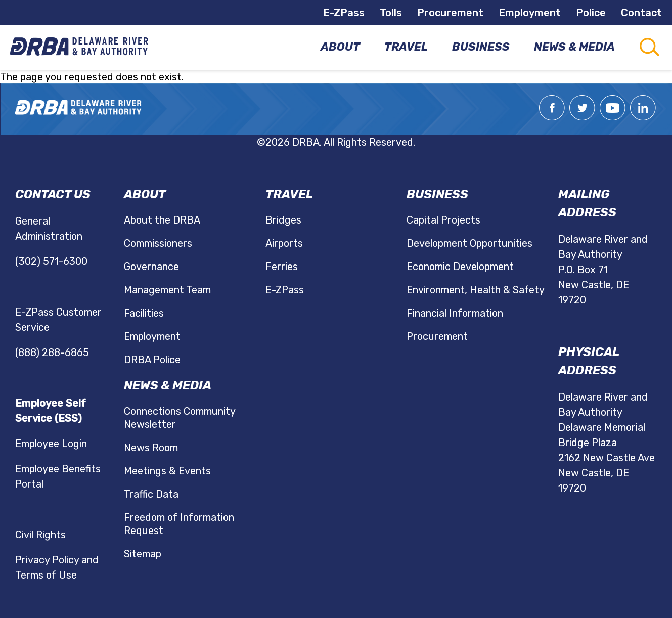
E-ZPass (344, 13)
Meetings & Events (167, 471)
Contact (641, 13)
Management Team (167, 290)
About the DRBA (162, 220)
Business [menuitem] (481, 47)
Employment (530, 13)
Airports (284, 243)
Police (591, 13)
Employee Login (51, 444)
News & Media (168, 385)
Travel (289, 194)
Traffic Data (151, 494)
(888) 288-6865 (52, 352)
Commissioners (158, 243)
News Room (151, 448)
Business (437, 194)
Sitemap (143, 554)
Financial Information (455, 313)
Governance (151, 267)
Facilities (144, 313)
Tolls (391, 13)
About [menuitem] (340, 47)
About (145, 194)
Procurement (450, 13)
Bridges (283, 220)
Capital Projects (443, 220)
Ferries (282, 267)
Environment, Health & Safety (476, 290)
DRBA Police (152, 360)
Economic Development (460, 267)
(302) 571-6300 (51, 261)
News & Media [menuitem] (574, 47)
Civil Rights (40, 535)
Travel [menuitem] (406, 47)
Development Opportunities (469, 243)
